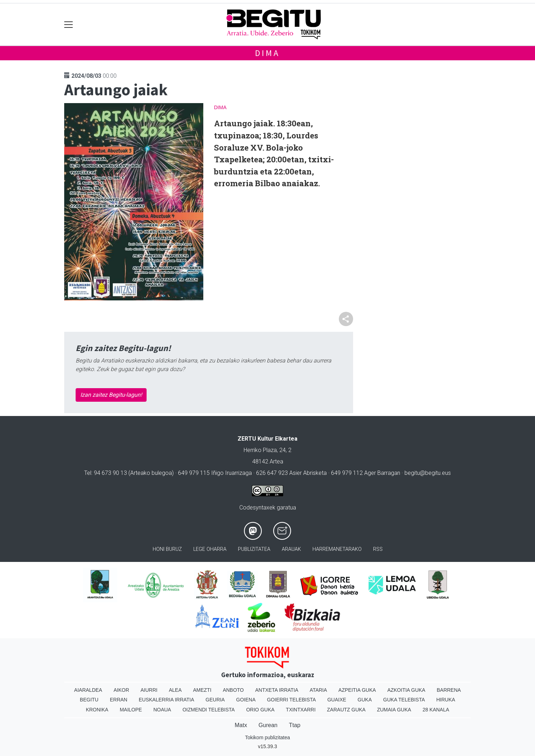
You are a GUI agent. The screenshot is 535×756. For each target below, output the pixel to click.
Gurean (268, 725)
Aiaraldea (88, 690)
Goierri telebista (291, 700)
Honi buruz (167, 549)
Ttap (295, 725)
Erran (119, 700)
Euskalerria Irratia (166, 700)
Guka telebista (404, 700)
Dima (267, 53)
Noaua (162, 710)
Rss (378, 549)
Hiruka (446, 700)
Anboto (233, 690)
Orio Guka (260, 710)
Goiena (246, 700)
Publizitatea (254, 549)
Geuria (215, 700)
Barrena (449, 690)
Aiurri (149, 690)
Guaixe (337, 700)
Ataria (318, 690)
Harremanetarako (337, 549)
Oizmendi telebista (209, 710)
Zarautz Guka (346, 710)
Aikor (121, 690)
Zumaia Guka (394, 710)
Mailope (131, 710)
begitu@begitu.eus (428, 473)
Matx (241, 725)
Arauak (291, 549)
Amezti (202, 690)
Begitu (89, 700)
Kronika (97, 710)
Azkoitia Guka (406, 690)
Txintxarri (301, 710)
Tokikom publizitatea (267, 737)
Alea (175, 690)
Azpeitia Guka (357, 690)
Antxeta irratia (277, 690)
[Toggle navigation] (69, 24)
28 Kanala (436, 710)
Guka (365, 700)
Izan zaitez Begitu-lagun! (111, 395)
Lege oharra (210, 549)
